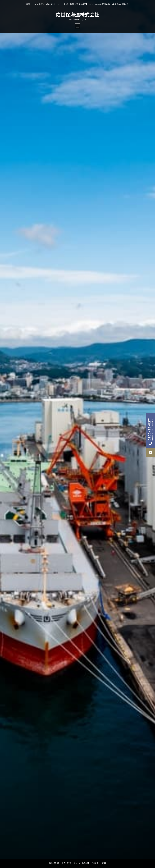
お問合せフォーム (150, 453)
